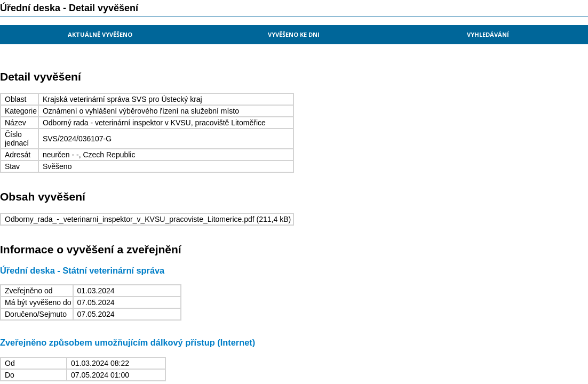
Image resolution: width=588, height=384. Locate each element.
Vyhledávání (488, 34)
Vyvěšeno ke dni (294, 34)
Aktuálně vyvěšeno (100, 34)
